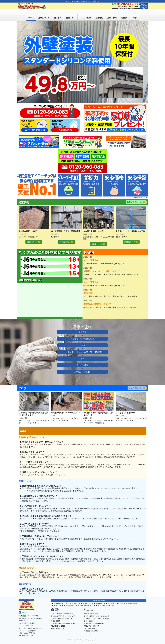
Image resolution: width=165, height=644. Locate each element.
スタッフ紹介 (85, 13)
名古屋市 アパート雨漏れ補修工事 (130, 227)
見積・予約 (112, 13)
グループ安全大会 (91, 256)
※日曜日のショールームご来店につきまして (102, 267)
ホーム (31, 13)
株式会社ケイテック (92, 609)
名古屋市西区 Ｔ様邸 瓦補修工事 (66, 227)
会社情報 (99, 13)
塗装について (44, 13)
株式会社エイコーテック (29, 611)
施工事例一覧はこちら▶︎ (136, 197)
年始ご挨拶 (88, 288)
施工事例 (58, 13)
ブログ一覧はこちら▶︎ (137, 383)
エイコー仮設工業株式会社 (62, 609)
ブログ (134, 13)
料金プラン (71, 13)
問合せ (124, 13)
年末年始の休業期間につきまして (97, 299)
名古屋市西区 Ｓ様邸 (28, 227)
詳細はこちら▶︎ (34, 237)
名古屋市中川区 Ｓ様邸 (93, 227)
